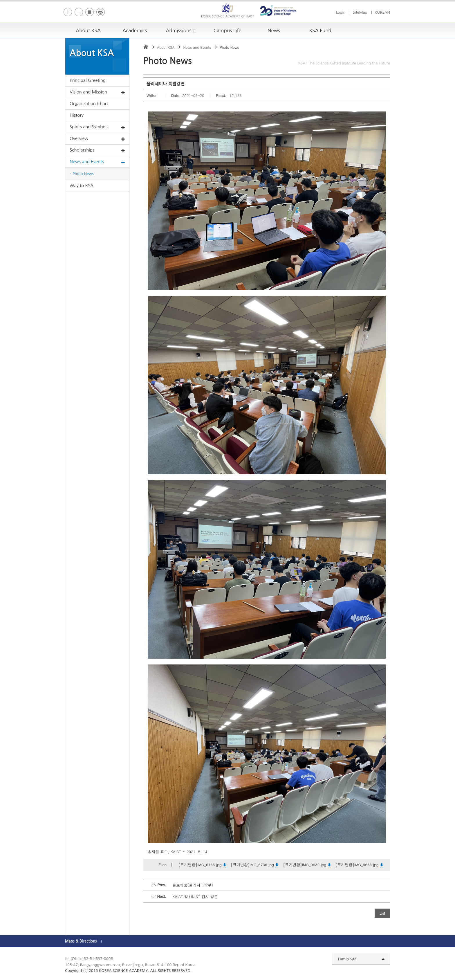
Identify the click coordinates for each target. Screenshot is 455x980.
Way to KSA (82, 186)
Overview (97, 139)
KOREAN (382, 12)
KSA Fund (320, 30)
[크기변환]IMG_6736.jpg (255, 865)
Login (341, 12)
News (274, 30)
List (382, 913)
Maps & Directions (81, 941)
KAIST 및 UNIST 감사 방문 (195, 897)
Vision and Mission (97, 92)
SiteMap (360, 12)
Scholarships (97, 150)
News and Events (97, 162)
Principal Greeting (88, 80)
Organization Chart (89, 103)
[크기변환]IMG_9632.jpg (307, 865)
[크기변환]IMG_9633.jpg (359, 865)
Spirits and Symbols (97, 127)
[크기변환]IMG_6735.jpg (202, 865)
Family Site (361, 959)
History (77, 115)
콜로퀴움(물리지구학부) (193, 885)
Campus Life (228, 30)
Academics (135, 30)
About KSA (88, 30)
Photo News (83, 174)
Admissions (181, 31)
